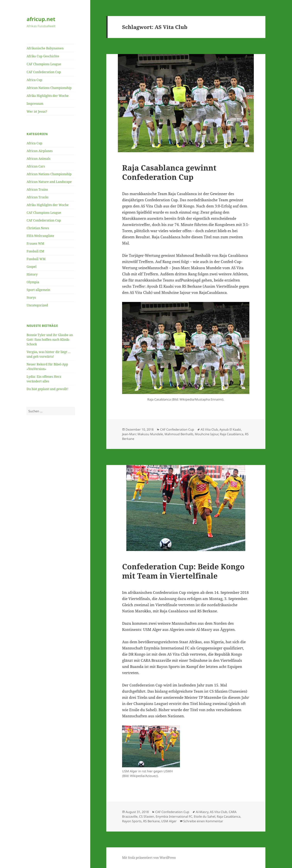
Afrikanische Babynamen (45, 48)
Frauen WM (35, 243)
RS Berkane (151, 821)
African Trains (37, 189)
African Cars (36, 166)
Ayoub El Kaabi (230, 429)
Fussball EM (35, 251)
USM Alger (169, 821)
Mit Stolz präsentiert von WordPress (149, 858)
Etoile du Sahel (205, 816)
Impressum (35, 104)
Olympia (33, 282)
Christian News (38, 228)
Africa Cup (34, 80)
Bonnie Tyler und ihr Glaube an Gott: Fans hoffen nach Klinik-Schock (50, 340)
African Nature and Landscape (49, 182)
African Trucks (38, 197)
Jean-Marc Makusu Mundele (143, 434)
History (32, 274)
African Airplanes (40, 151)
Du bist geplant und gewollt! (47, 389)
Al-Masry (202, 812)
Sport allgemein (38, 290)
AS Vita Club (209, 429)
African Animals (38, 159)
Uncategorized (37, 305)
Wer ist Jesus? (37, 112)
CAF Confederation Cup (44, 72)
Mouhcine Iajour (207, 434)
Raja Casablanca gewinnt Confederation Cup (169, 172)
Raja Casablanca (232, 434)
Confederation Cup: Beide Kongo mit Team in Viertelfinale (183, 571)
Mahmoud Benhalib (179, 434)
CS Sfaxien (147, 816)
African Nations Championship (49, 88)
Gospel (32, 267)
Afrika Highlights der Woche (48, 96)
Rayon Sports (132, 821)
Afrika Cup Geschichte (43, 56)
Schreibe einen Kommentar (203, 821)
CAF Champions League (44, 64)
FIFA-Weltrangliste (40, 236)
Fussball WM (36, 259)
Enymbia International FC (174, 816)
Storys (31, 298)
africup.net (41, 19)
